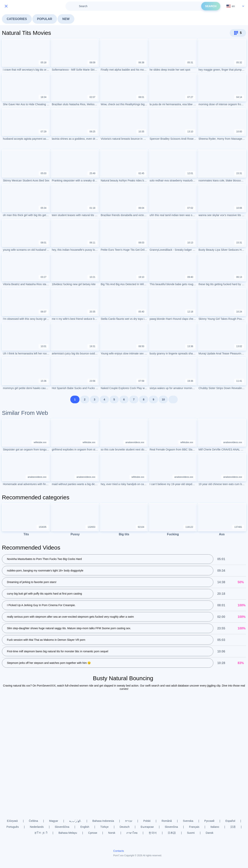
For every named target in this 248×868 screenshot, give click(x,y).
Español (230, 821)
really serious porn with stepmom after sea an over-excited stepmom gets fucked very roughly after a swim (70, 617)
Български (147, 827)
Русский (209, 821)
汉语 (233, 827)
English (85, 827)
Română (167, 821)
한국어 (153, 833)
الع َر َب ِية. (75, 821)
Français (194, 827)
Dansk (209, 833)
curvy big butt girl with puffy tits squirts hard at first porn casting (44, 594)
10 (163, 399)
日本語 (172, 833)
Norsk (112, 833)
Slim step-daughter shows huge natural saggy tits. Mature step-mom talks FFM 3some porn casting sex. (69, 628)
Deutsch (124, 827)
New (66, 19)
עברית (129, 821)
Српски (93, 833)
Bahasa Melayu (68, 833)
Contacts (119, 851)
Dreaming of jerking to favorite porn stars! (32, 582)
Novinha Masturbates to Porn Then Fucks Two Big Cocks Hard (44, 559)
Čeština (33, 821)
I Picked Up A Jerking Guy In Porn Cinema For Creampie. (41, 605)
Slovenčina (171, 827)
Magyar (54, 821)
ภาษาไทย (132, 833)
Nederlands (37, 827)
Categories (17, 19)
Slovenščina (62, 827)
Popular (45, 19)
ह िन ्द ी (41, 833)
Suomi (191, 833)
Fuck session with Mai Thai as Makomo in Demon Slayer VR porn (46, 640)
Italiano (215, 827)
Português (13, 827)
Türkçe (104, 827)
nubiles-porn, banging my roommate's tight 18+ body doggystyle (45, 571)
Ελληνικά (12, 821)
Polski (147, 821)
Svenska (188, 821)
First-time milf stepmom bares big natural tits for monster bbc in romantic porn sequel (58, 652)
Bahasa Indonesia (103, 821)
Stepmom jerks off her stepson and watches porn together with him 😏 (49, 663)
